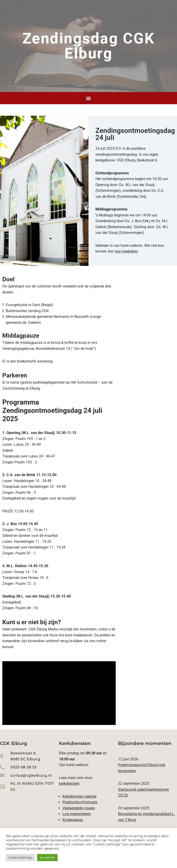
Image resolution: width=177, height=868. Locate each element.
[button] (89, 98)
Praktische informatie (80, 803)
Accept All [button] (47, 857)
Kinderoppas (73, 821)
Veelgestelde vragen (79, 809)
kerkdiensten (69, 785)
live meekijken (126, 251)
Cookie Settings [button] (20, 857)
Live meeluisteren (77, 815)
